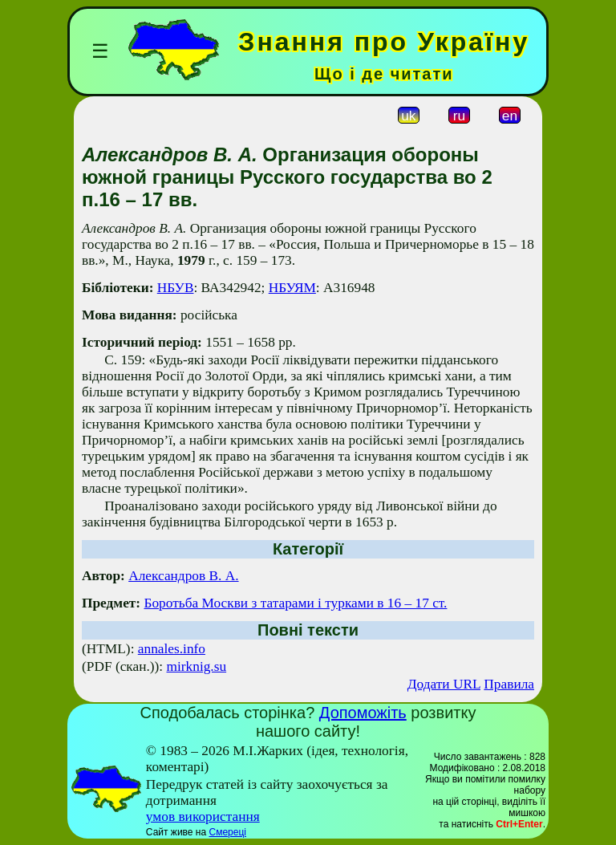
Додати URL (444, 684)
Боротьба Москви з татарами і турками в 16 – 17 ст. (295, 603)
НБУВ (176, 288)
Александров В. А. (183, 576)
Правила (509, 684)
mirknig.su (197, 666)
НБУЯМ (292, 288)
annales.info (172, 649)
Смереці (227, 832)
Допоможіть (363, 713)
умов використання (203, 817)
